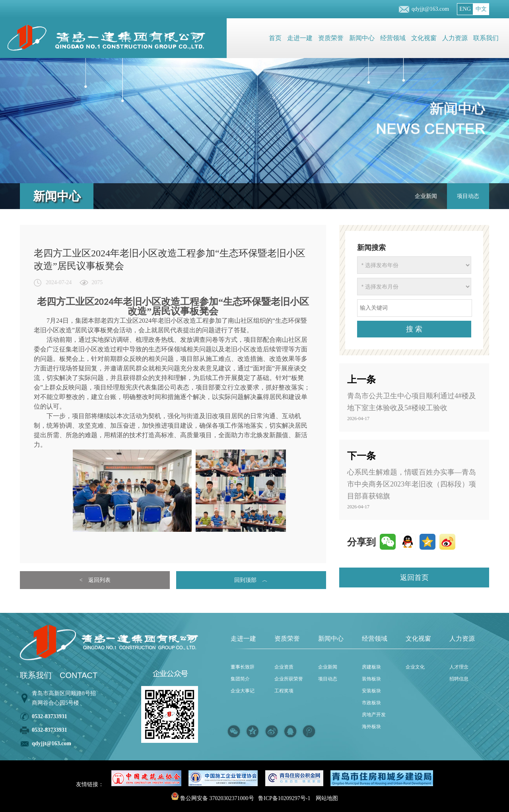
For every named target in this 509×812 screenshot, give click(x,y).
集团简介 (240, 679)
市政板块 (371, 703)
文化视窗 (424, 38)
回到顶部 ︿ (251, 580)
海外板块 (371, 727)
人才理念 (459, 667)
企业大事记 (243, 691)
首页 (275, 38)
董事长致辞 (243, 667)
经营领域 (393, 38)
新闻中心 (362, 38)
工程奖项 (284, 691)
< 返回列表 (95, 580)
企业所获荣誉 (289, 679)
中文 (481, 9)
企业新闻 (426, 196)
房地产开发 (374, 715)
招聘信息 (459, 679)
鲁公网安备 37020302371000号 (213, 798)
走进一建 (300, 38)
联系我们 (486, 38)
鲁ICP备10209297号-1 (284, 798)
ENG (465, 9)
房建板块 (371, 667)
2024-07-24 (59, 282)
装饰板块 (371, 679)
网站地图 (327, 798)
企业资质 (284, 667)
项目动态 (468, 196)
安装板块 (371, 691)
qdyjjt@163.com (430, 9)
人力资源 (455, 38)
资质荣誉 (331, 38)
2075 (97, 282)
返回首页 (414, 578)
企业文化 (415, 667)
